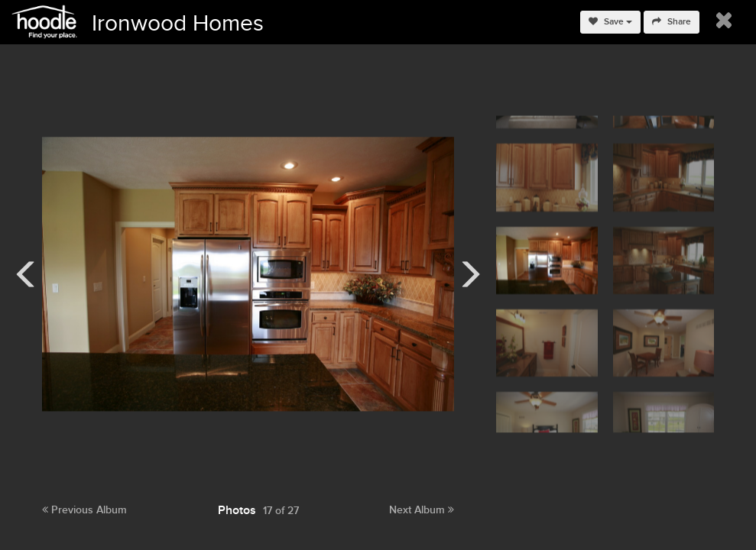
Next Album (422, 510)
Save (610, 22)
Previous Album (84, 510)
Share (672, 22)
